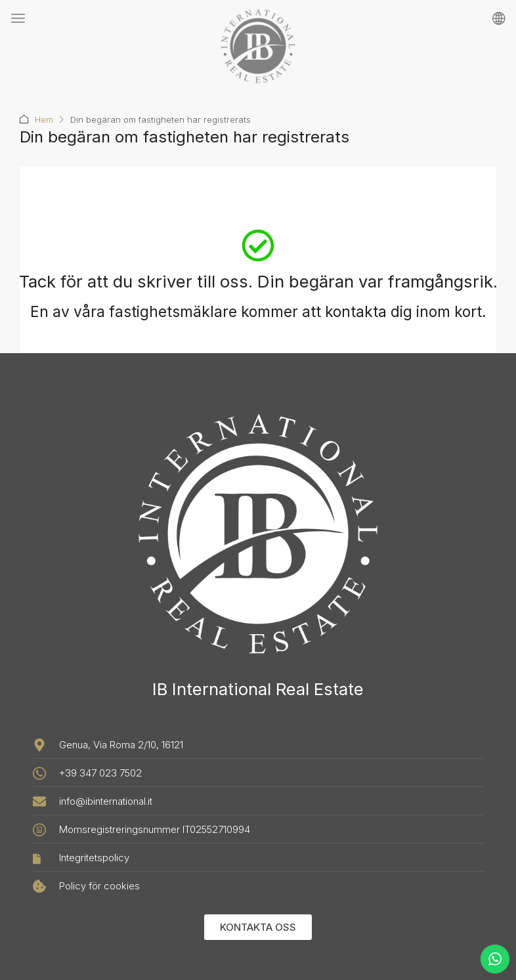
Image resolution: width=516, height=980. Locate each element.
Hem (44, 119)
